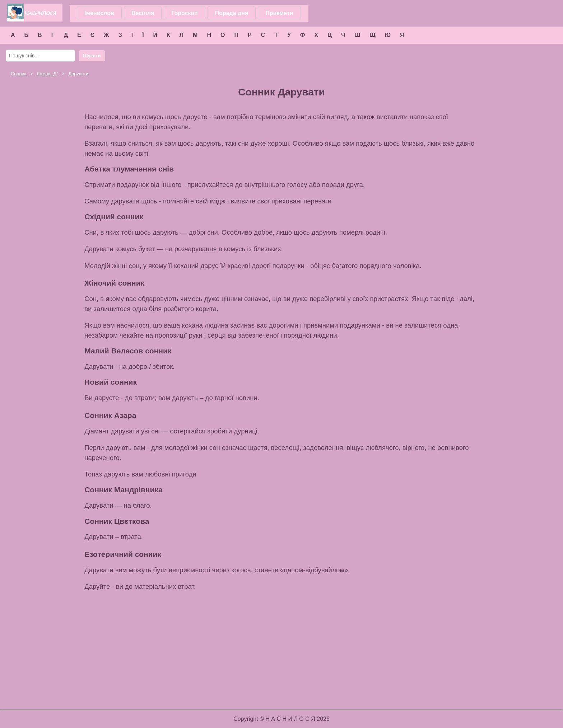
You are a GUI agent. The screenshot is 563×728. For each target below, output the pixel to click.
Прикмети (279, 13)
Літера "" (47, 74)
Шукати (92, 56)
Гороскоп (185, 13)
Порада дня (232, 13)
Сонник (18, 74)
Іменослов (99, 13)
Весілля (143, 13)
